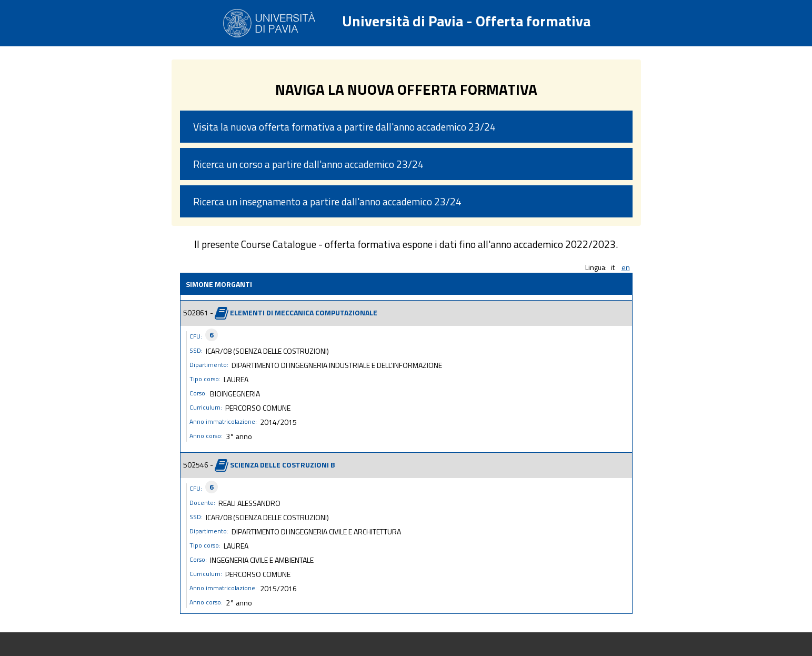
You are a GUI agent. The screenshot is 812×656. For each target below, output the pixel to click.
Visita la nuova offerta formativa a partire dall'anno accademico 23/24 (344, 127)
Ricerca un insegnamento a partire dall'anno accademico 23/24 (327, 201)
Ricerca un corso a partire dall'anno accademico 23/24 (308, 164)
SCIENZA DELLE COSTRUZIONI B (283, 464)
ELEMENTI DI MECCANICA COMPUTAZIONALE (304, 312)
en (626, 267)
